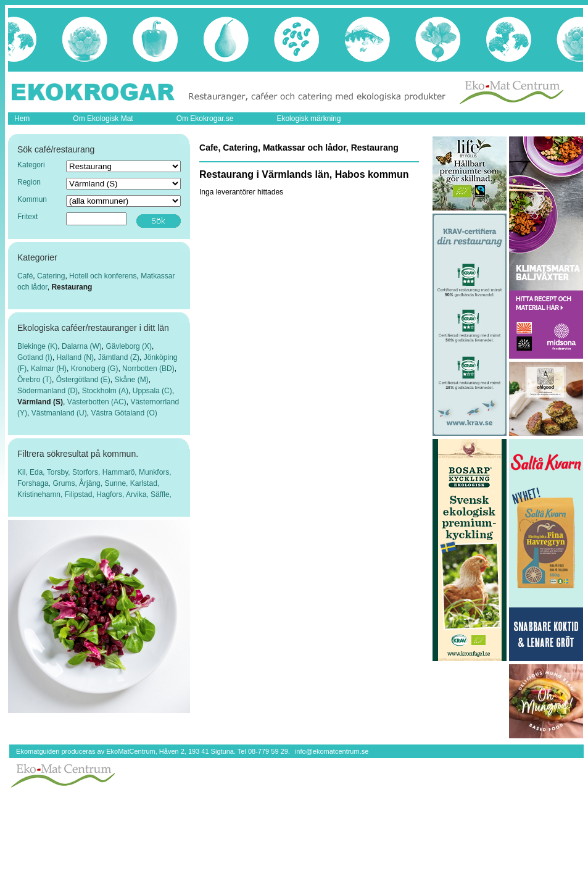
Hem (22, 119)
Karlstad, (145, 483)
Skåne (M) (131, 380)
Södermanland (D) (48, 391)
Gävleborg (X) (129, 346)
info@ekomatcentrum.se (332, 751)
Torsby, (60, 472)
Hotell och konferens (103, 276)
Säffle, (161, 494)
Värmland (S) (40, 402)
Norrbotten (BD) (148, 369)
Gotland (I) (35, 357)
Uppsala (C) (152, 391)
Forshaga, (35, 483)
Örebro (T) (35, 380)
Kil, (23, 472)
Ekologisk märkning (308, 119)
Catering (51, 276)
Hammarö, (121, 472)
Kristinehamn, (41, 494)
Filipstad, (81, 494)
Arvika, (138, 494)
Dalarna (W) (82, 346)
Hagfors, (111, 494)
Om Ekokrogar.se (205, 119)
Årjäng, (92, 483)
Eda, (38, 472)
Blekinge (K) (37, 346)
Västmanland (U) (59, 413)
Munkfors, (155, 472)
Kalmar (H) (49, 369)
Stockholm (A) (105, 391)
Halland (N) (75, 357)
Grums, (66, 483)
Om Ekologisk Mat (103, 119)
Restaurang (72, 287)
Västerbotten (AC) (97, 402)
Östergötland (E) (83, 380)
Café (25, 276)
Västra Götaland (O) (124, 413)
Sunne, (117, 483)
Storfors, (87, 472)
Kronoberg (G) (95, 369)
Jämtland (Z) (119, 357)
